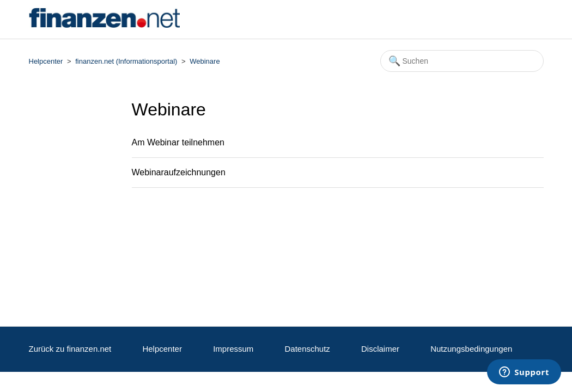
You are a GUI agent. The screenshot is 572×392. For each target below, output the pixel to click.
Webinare (205, 61)
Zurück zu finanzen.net (70, 349)
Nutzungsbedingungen (471, 349)
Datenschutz (307, 349)
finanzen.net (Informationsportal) (126, 61)
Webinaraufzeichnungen (179, 172)
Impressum (233, 349)
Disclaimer (380, 349)
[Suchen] (462, 61)
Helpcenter (46, 61)
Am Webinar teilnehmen (178, 142)
